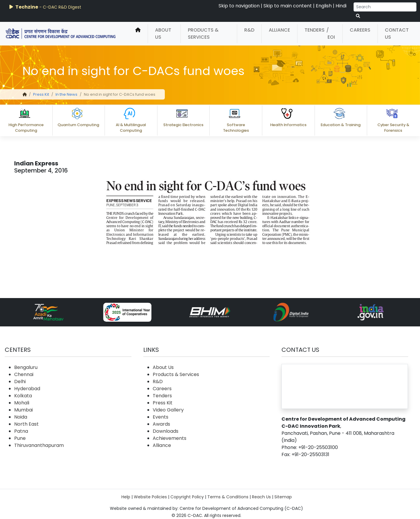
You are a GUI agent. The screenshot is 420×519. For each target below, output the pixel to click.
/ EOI (331, 34)
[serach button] (358, 16)
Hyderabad (27, 389)
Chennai (24, 374)
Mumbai (23, 410)
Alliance (279, 30)
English (324, 6)
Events (161, 417)
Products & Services (203, 34)
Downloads (166, 431)
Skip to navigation (239, 6)
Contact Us (397, 34)
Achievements (170, 438)
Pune (20, 438)
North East (26, 424)
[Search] (385, 7)
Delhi (20, 381)
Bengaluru (26, 367)
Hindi (341, 6)
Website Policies (150, 497)
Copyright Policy (187, 497)
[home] (138, 34)
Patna (21, 431)
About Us (163, 34)
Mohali (22, 403)
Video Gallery (168, 410)
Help (126, 497)
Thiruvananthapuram (39, 445)
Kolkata (23, 396)
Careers (360, 30)
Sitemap (283, 497)
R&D (249, 30)
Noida (21, 417)
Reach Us (261, 497)
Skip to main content (288, 6)
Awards (161, 424)
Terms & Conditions (228, 497)
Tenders (315, 30)
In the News (66, 94)
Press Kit (41, 94)
